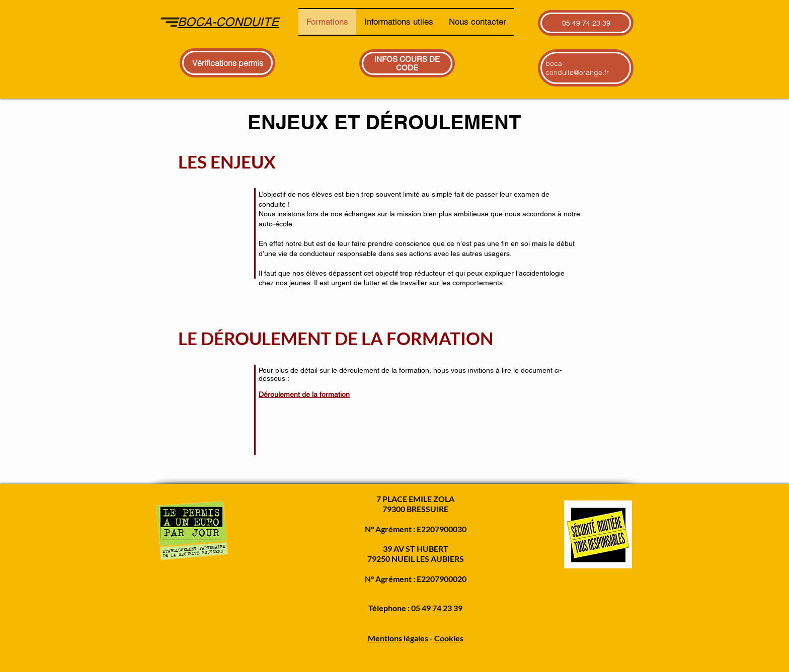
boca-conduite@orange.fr (577, 68)
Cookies (449, 638)
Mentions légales (398, 638)
